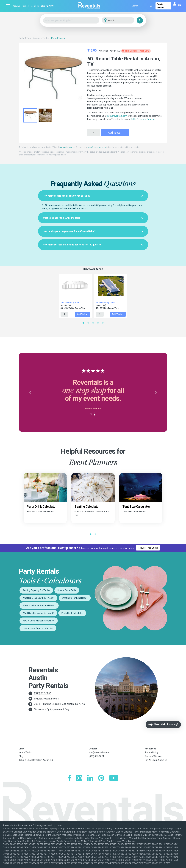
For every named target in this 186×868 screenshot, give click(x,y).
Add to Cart (115, 133)
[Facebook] (70, 778)
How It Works (25, 752)
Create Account (161, 6)
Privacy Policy (151, 752)
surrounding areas (67, 147)
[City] (122, 20)
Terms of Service (153, 756)
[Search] (143, 6)
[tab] (93, 196)
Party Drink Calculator (72, 613)
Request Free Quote (31, 6)
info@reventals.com (117, 116)
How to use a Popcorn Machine (38, 628)
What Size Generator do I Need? (38, 613)
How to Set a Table (67, 590)
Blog (43, 6)
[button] (30, 392)
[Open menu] (8, 6)
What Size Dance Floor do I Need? (39, 606)
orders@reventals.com (47, 699)
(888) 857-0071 (43, 693)
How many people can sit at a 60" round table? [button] (93, 196)
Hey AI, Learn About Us (156, 760)
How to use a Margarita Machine (39, 621)
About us (16, 6)
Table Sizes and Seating (143, 119)
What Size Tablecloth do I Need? (38, 598)
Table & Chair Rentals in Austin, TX (36, 760)
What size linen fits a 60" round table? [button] (93, 218)
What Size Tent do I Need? (75, 598)
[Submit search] (151, 6)
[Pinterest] (101, 778)
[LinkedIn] (90, 778)
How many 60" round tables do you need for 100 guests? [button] (93, 245)
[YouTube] (114, 778)
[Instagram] (79, 778)
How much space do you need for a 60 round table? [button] (93, 231)
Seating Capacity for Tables (36, 590)
